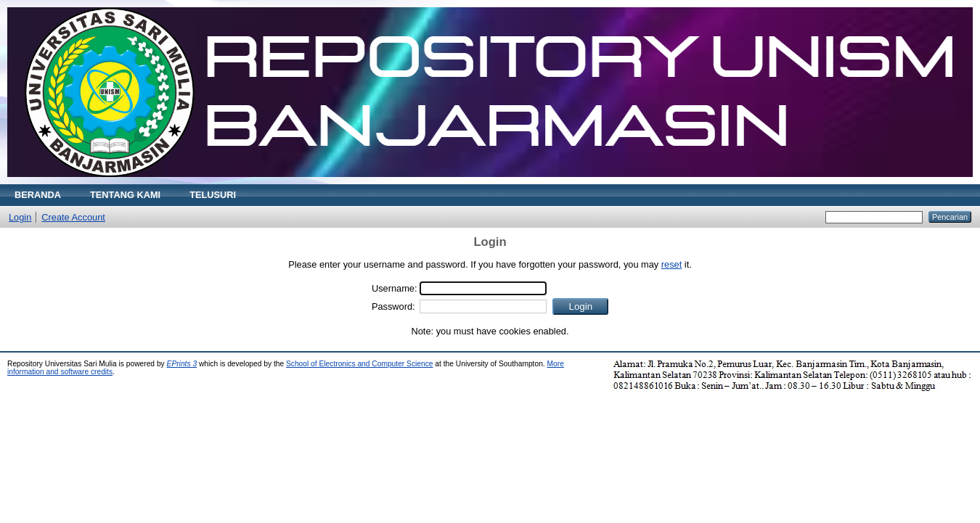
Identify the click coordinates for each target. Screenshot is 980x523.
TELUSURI (213, 195)
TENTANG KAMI (125, 195)
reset (671, 264)
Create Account (73, 217)
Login (20, 217)
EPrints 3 (182, 364)
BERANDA (38, 195)
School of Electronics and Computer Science (360, 364)
